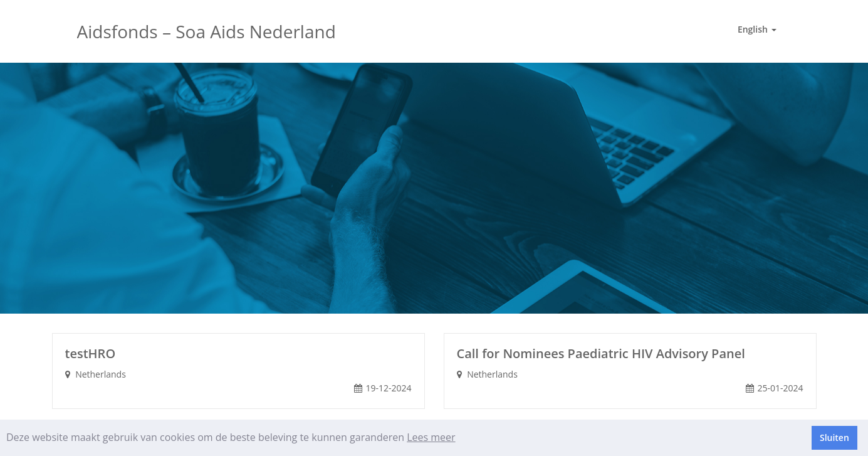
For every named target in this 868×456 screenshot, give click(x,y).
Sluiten (834, 437)
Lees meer (431, 437)
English (757, 29)
